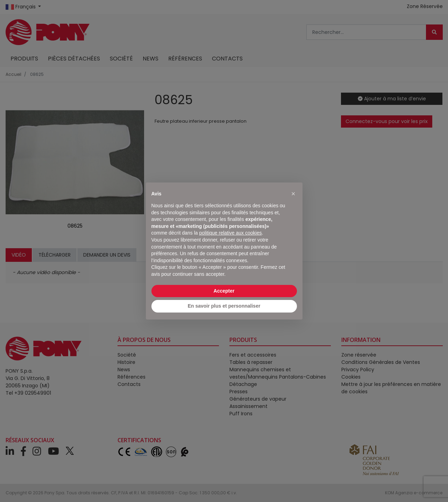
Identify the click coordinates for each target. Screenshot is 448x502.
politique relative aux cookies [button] (230, 233)
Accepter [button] (224, 291)
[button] (293, 194)
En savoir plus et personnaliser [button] (224, 306)
